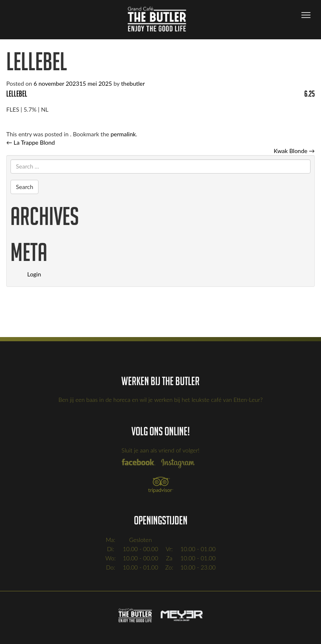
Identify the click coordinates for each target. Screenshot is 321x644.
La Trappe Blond (31, 142)
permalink (123, 134)
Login (34, 274)
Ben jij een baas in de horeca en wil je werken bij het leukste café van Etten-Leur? (161, 400)
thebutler (133, 83)
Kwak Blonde (294, 151)
